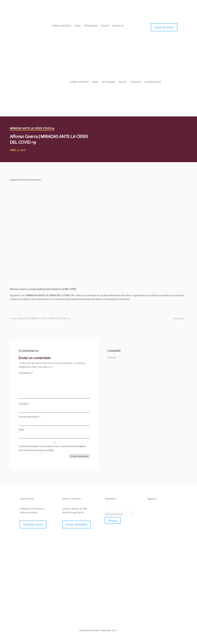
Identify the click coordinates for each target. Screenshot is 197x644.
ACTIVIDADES (91, 26)
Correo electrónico (30, 417)
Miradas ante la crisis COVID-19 (32, 128)
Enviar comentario (80, 456)
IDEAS (78, 26)
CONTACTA (118, 26)
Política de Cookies (117, 622)
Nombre (24, 404)
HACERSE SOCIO (153, 82)
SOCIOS (105, 26)
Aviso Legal (76, 622)
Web (21, 430)
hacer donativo (76, 524)
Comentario (26, 373)
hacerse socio (164, 27)
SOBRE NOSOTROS (62, 26)
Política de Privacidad (95, 622)
